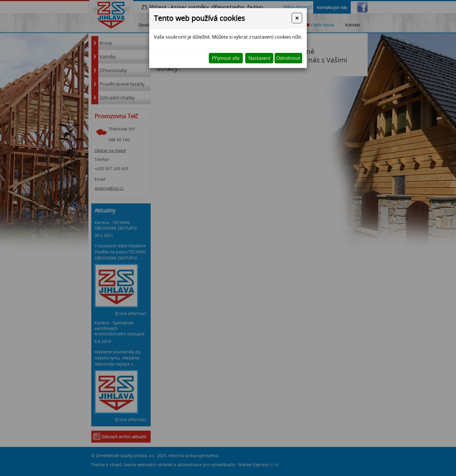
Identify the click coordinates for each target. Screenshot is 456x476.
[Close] (297, 18)
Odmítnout (288, 58)
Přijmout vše (226, 58)
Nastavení (259, 58)
